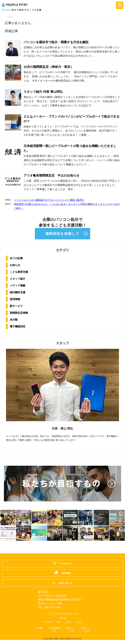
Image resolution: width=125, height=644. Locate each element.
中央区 (69, 622)
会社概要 (39, 628)
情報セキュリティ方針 (71, 629)
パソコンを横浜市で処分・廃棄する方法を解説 (56, 42)
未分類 (14, 320)
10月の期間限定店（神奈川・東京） (49, 67)
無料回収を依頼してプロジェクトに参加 (62, 236)
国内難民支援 (18, 292)
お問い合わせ (65, 583)
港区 (59, 622)
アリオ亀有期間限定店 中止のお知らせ (51, 175)
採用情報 (15, 299)
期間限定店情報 (19, 313)
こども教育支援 (19, 272)
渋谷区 (79, 622)
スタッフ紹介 (18, 279)
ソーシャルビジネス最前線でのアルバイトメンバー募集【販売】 (49, 200)
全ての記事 (16, 258)
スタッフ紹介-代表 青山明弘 (43, 92)
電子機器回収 (18, 326)
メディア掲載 (18, 286)
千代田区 (48, 622)
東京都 (63, 618)
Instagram (66, 564)
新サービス (16, 306)
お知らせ (15, 265)
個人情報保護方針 (55, 629)
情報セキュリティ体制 (87, 629)
